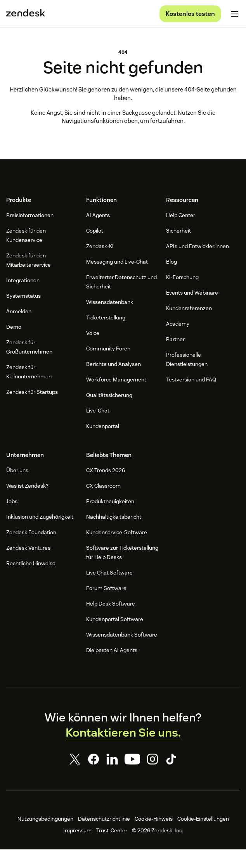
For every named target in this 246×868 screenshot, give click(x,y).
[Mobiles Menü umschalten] (234, 14)
